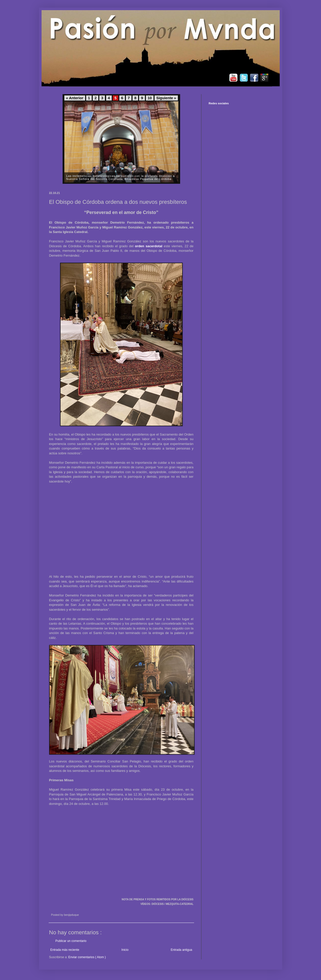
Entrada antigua (182, 950)
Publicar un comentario (71, 941)
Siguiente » (166, 98)
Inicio (125, 950)
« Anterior (75, 98)
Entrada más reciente (65, 950)
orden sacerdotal (149, 246)
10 (150, 98)
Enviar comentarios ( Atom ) (87, 957)
